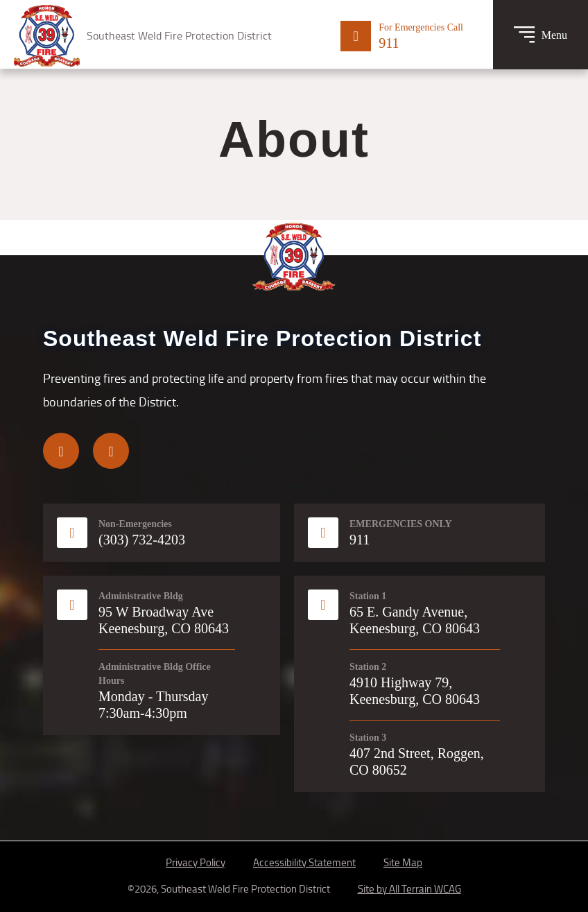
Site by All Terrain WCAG (409, 888)
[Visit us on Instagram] (111, 451)
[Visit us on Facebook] (61, 451)
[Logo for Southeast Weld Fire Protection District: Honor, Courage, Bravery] (143, 36)
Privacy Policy (196, 862)
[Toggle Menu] (541, 35)
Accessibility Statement (304, 862)
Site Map (403, 862)
